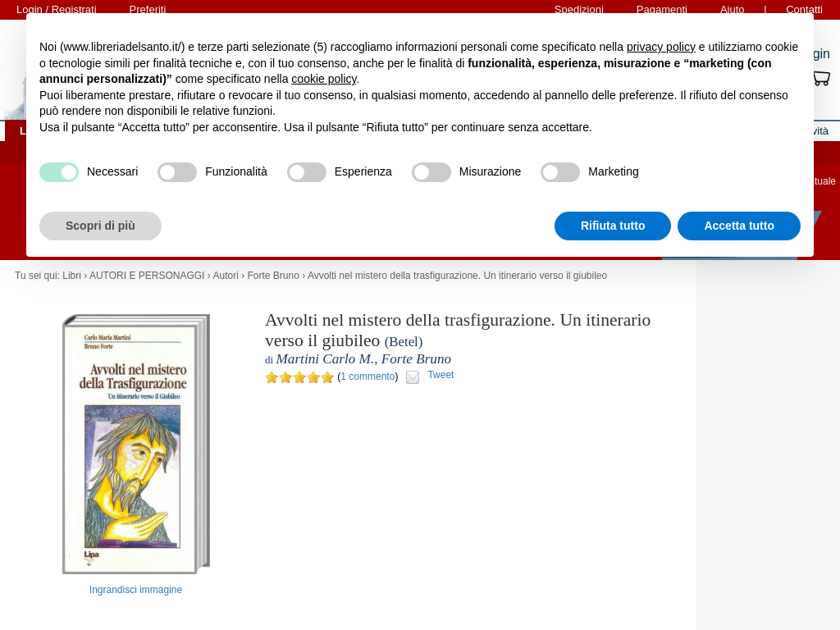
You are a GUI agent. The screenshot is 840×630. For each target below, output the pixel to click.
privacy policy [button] (661, 47)
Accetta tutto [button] (739, 226)
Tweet (441, 375)
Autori (225, 276)
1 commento (367, 377)
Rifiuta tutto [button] (613, 226)
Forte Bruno (273, 276)
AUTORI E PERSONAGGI (147, 276)
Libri (72, 276)
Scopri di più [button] (100, 226)
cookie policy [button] (324, 79)
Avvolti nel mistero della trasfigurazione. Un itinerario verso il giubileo (457, 276)
